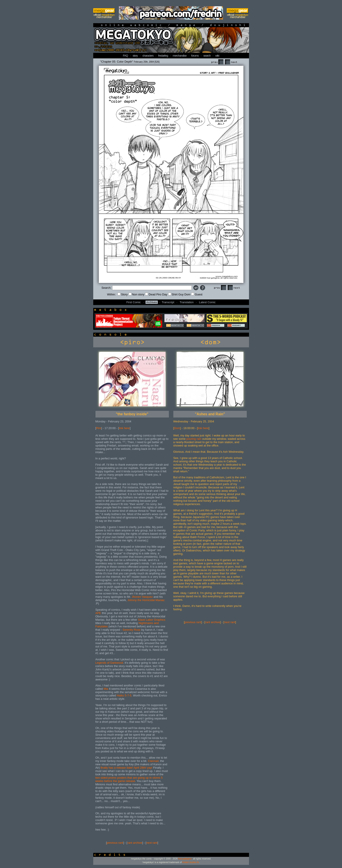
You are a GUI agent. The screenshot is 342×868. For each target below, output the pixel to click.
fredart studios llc (191, 862)
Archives (152, 302)
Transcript (168, 302)
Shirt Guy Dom (179, 294)
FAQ (125, 56)
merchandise (180, 56)
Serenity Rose (132, 630)
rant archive (135, 843)
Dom (177, 428)
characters (148, 56)
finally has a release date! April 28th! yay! (126, 768)
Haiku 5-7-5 (124, 695)
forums (195, 56)
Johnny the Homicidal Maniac (146, 600)
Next (231, 62)
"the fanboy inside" (132, 414)
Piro (99, 428)
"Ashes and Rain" (210, 414)
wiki (217, 56)
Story (123, 294)
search (207, 56)
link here (124, 428)
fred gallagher (185, 859)
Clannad (153, 761)
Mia (106, 689)
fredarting (163, 56)
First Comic (134, 302)
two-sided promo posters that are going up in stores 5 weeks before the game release (129, 779)
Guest (197, 294)
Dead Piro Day (156, 294)
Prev (217, 62)
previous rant (115, 843)
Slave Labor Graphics (152, 620)
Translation (187, 302)
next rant (152, 843)
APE (98, 613)
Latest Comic (207, 302)
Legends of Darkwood (109, 663)
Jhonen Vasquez (142, 597)
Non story (137, 294)
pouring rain (194, 439)
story (135, 56)
